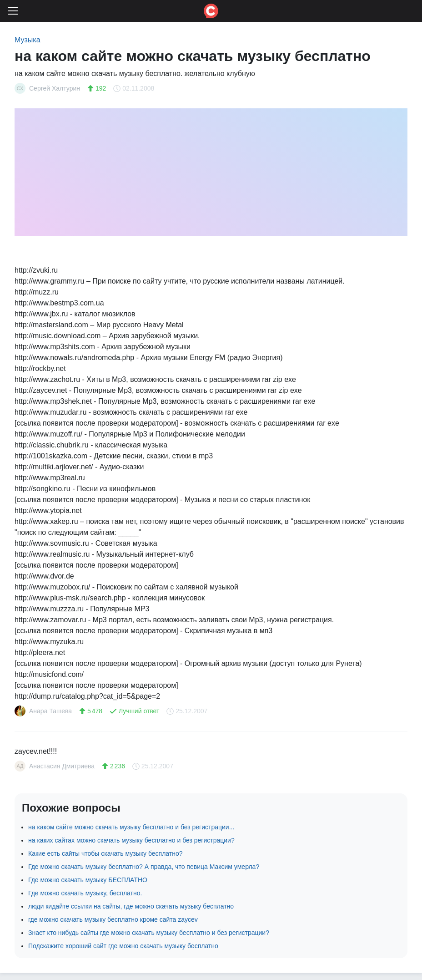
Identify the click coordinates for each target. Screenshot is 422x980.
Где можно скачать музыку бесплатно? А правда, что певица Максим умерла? (144, 867)
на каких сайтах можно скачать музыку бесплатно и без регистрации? (131, 840)
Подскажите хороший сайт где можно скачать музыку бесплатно (123, 946)
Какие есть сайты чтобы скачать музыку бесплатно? (105, 853)
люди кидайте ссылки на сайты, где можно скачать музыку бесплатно (131, 906)
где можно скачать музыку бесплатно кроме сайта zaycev (113, 919)
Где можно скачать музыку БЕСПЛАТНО (88, 880)
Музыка (28, 40)
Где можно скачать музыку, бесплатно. (85, 893)
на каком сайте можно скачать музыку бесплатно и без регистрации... (131, 827)
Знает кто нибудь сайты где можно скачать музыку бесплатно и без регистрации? (149, 933)
